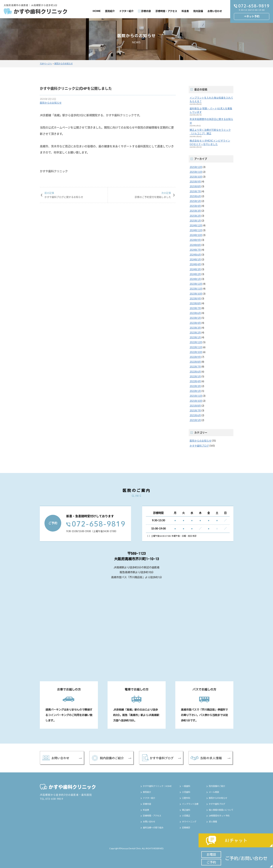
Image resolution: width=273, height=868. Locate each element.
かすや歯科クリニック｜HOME (157, 786)
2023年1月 (195, 337)
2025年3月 (195, 211)
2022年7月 (195, 367)
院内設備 (198, 11)
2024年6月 (195, 255)
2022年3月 (195, 386)
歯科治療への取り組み (153, 828)
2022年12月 (196, 342)
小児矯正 (186, 816)
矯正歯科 (186, 810)
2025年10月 (196, 177)
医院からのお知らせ (64, 64)
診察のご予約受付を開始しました (142, 195)
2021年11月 (196, 396)
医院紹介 (110, 11)
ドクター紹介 (126, 11)
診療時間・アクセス (166, 11)
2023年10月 (196, 294)
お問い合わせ (215, 11)
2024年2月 (195, 274)
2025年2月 (195, 216)
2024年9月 (195, 240)
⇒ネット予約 (252, 16)
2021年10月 (196, 401)
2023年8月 (195, 303)
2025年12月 (196, 167)
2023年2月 (195, 333)
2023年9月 (195, 299)
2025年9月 (195, 182)
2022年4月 (195, 381)
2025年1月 (195, 221)
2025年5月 (195, 201)
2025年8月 (195, 186)
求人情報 (213, 822)
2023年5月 (195, 318)
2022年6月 (195, 372)
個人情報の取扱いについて (221, 810)
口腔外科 (186, 798)
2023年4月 (195, 323)
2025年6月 (195, 196)
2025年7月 (195, 191)
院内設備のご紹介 (217, 786)
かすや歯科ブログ (199, 446)
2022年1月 (195, 391)
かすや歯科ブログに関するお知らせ (74, 195)
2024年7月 (195, 250)
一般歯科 (186, 786)
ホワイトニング (189, 822)
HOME (97, 11)
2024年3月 (195, 269)
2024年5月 (195, 259)
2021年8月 (195, 406)
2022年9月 (195, 357)
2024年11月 (196, 230)
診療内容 (146, 11)
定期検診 (186, 828)
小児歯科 (186, 792)
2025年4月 (195, 206)
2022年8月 (195, 362)
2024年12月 (196, 225)
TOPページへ (46, 64)
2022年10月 (196, 352)
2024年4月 (195, 264)
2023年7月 (195, 308)
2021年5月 (195, 420)
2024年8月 (195, 245)
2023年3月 (195, 328)
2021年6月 (195, 415)
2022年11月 (196, 347)
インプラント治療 (190, 804)
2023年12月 (196, 284)
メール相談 (214, 792)
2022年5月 (195, 376)
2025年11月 (196, 172)
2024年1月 (195, 279)
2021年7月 (195, 410)
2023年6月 (195, 313)
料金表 (185, 11)
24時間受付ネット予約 (219, 816)
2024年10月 (196, 235)
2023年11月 (196, 289)
